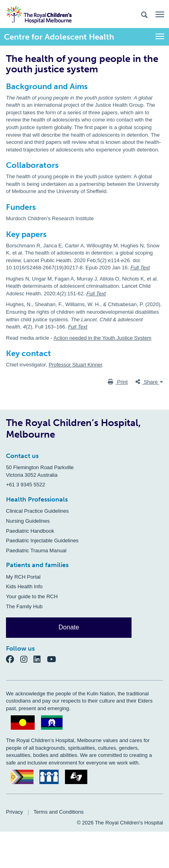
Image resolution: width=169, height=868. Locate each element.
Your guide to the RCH (32, 596)
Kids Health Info (24, 586)
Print (118, 382)
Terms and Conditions (59, 812)
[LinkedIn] (40, 659)
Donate (69, 627)
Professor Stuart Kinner (75, 365)
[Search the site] (144, 14)
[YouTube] (54, 659)
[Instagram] (27, 659)
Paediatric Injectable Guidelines (42, 541)
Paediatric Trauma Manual (36, 550)
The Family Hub (24, 606)
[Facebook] (13, 659)
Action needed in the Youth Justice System (102, 338)
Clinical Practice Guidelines (37, 511)
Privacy (15, 812)
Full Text (140, 268)
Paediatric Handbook (30, 531)
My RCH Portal (23, 577)
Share (149, 382)
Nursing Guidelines (28, 521)
